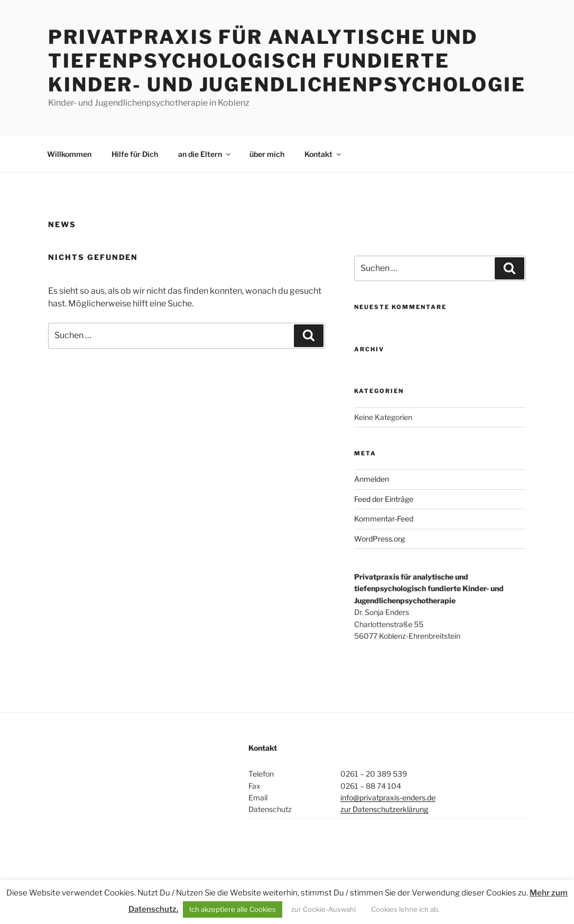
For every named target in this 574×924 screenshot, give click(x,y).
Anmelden (372, 479)
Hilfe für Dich (135, 154)
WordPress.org (379, 539)
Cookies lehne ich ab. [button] (405, 909)
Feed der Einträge (384, 499)
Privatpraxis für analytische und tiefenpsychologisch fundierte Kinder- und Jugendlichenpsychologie (287, 61)
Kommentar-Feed (384, 519)
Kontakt (323, 154)
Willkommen (69, 154)
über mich (267, 154)
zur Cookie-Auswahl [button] (323, 909)
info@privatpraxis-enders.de (388, 797)
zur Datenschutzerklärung (384, 809)
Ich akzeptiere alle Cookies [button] (233, 909)
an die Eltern (205, 154)
